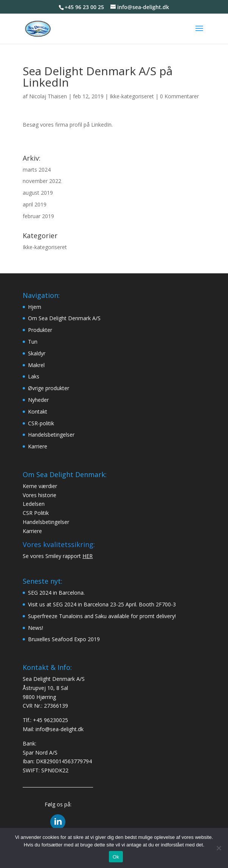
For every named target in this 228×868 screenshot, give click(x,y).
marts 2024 (37, 170)
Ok (116, 857)
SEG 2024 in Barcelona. (56, 593)
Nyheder (38, 400)
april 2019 (35, 204)
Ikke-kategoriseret (132, 96)
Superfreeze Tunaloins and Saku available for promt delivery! (102, 616)
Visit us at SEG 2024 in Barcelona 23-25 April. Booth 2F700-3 (102, 604)
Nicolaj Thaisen (48, 96)
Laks (34, 376)
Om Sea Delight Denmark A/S (64, 318)
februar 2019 (38, 216)
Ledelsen (34, 504)
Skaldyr (37, 353)
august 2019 (38, 193)
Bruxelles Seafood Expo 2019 (64, 639)
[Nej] (219, 848)
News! (36, 628)
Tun (33, 342)
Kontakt (38, 412)
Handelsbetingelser (51, 435)
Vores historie (40, 495)
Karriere (38, 446)
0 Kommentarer (179, 96)
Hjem (35, 307)
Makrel (36, 365)
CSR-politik (41, 423)
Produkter (40, 330)
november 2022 (42, 181)
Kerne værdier (40, 486)
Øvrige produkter (49, 388)
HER (88, 556)
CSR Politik (36, 513)
